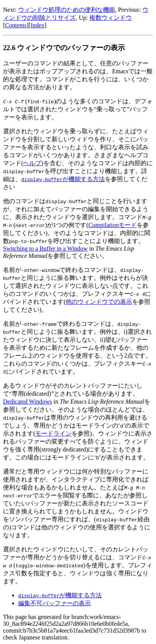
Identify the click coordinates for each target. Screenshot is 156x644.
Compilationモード (112, 225)
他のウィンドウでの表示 (99, 302)
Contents (16, 25)
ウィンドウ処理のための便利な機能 (67, 10)
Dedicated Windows (27, 402)
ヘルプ (32, 163)
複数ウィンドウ (111, 18)
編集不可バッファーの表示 (55, 603)
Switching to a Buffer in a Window (45, 249)
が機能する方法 (63, 179)
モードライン (53, 433)
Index (37, 25)
